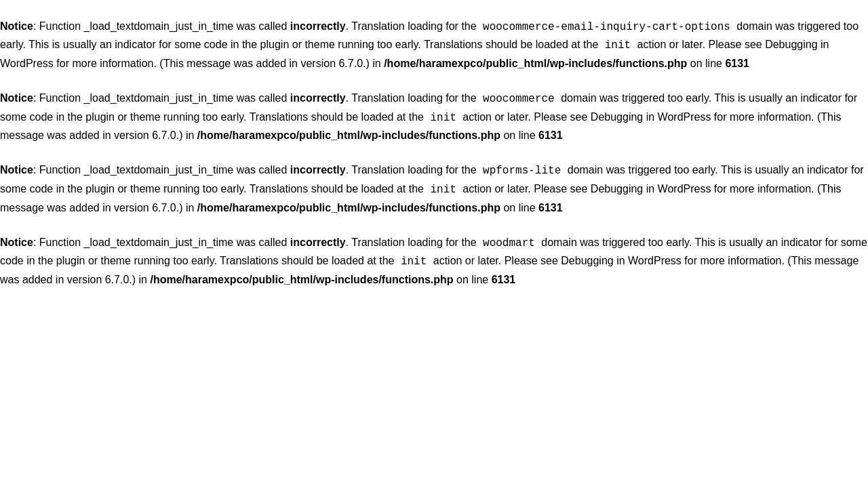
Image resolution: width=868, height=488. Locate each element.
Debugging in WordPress (651, 113)
